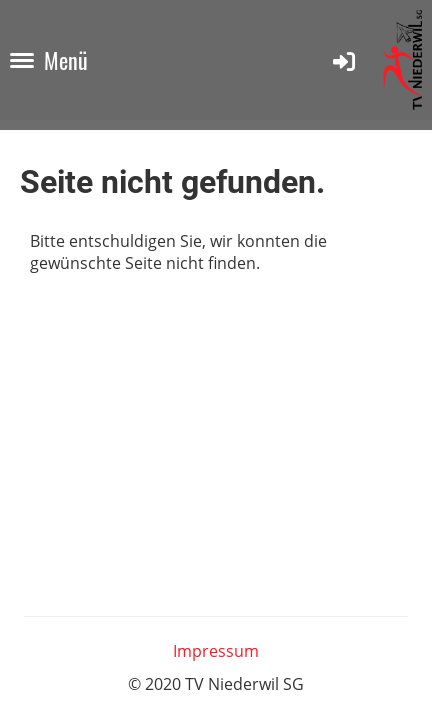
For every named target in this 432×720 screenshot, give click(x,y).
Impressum (216, 651)
